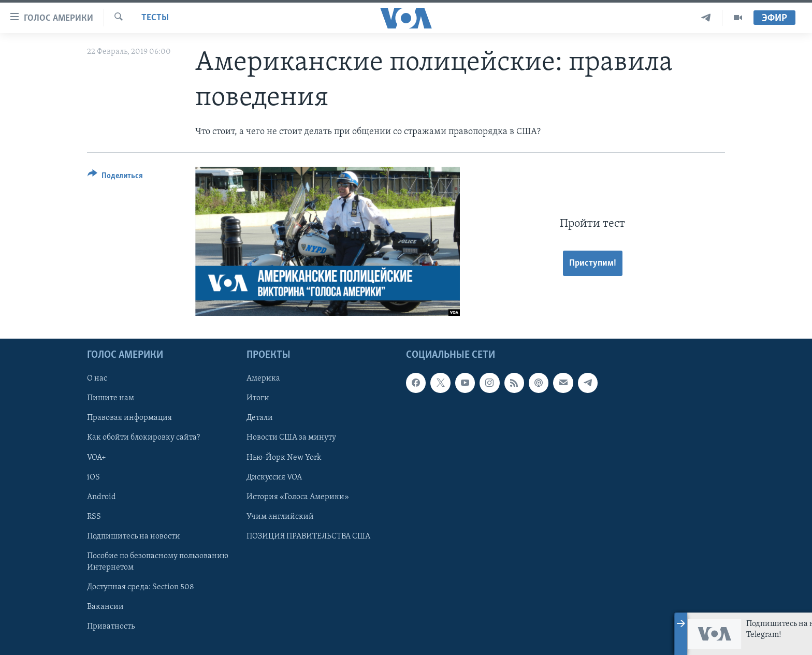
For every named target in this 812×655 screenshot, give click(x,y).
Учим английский (280, 517)
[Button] (115, 177)
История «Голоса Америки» (298, 497)
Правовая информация (129, 418)
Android (102, 497)
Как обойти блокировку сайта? (143, 438)
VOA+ (97, 457)
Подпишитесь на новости (134, 536)
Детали (260, 418)
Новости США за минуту (291, 438)
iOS (93, 477)
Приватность (111, 627)
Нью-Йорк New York (284, 457)
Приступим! (593, 263)
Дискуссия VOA (274, 477)
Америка (263, 379)
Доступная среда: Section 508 (141, 587)
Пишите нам (111, 398)
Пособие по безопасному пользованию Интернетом (158, 562)
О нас (97, 379)
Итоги (258, 398)
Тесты (155, 18)
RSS (94, 517)
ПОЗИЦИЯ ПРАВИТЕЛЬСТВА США (308, 536)
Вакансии (105, 607)
